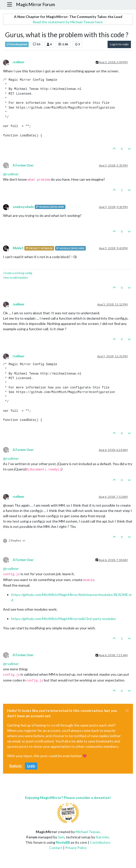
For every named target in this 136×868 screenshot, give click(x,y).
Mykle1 (18, 248)
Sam (61, 837)
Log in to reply (119, 44)
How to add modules (16, 277)
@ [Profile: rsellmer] (11, 174)
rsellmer (19, 62)
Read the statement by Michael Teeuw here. (68, 22)
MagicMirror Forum (36, 4)
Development (17, 44)
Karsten (102, 837)
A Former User (23, 165)
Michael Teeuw (88, 832)
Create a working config (18, 273)
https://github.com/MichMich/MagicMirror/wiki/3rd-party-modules (64, 619)
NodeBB (63, 842)
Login (31, 766)
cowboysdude (23, 207)
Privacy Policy (76, 848)
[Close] (127, 711)
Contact (56, 848)
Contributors (100, 842)
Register (16, 766)
